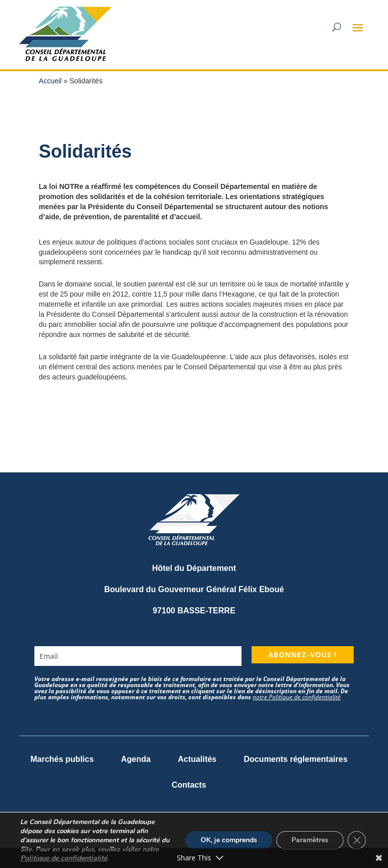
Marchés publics (62, 759)
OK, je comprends (229, 840)
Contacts (189, 785)
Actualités (197, 759)
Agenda (136, 759)
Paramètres (310, 840)
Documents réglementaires (295, 759)
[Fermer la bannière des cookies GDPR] (357, 840)
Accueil (50, 81)
